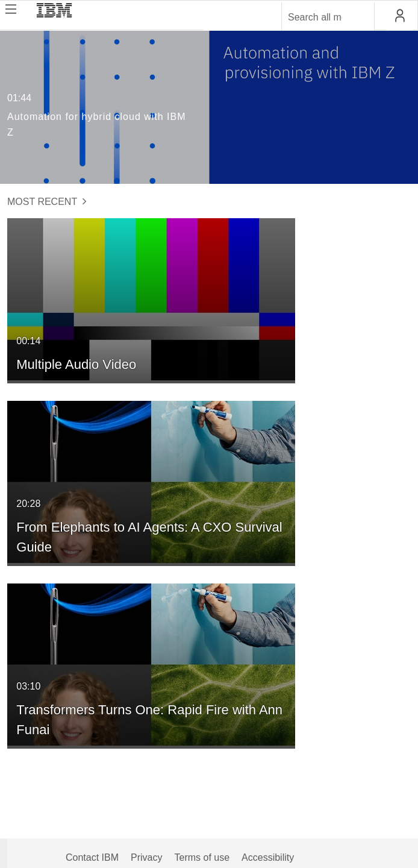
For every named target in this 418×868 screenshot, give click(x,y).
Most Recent (47, 202)
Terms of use (202, 857)
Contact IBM (92, 857)
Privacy (146, 857)
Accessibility (268, 857)
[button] (400, 16)
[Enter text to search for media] (315, 17)
